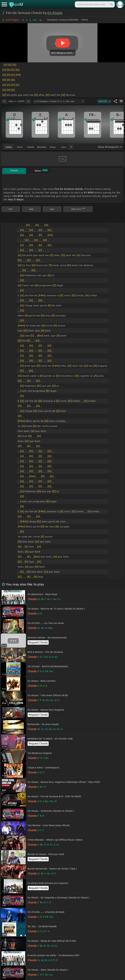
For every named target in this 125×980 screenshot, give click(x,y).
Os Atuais (55, 13)
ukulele (31, 147)
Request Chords (38, 642)
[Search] (111, 4)
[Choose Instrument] (71, 147)
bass (64, 147)
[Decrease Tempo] (4, 101)
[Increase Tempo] (28, 101)
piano (20, 147)
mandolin (42, 147)
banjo (53, 147)
